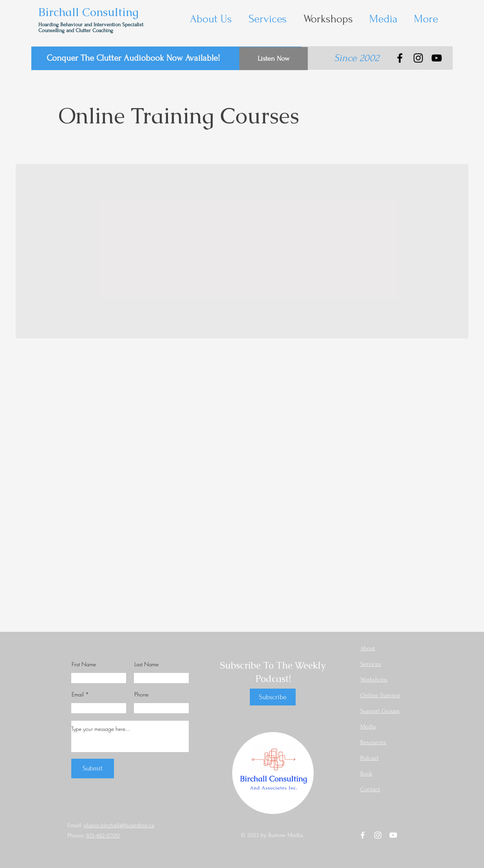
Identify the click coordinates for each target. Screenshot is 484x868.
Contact (370, 789)
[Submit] (93, 769)
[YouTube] (437, 58)
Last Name (146, 664)
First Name (84, 664)
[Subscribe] (273, 697)
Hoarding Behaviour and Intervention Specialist (92, 24)
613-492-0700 (103, 835)
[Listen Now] (274, 59)
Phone (141, 694)
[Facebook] (400, 58)
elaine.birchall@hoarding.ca (119, 825)
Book (366, 774)
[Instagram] (418, 58)
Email (78, 694)
